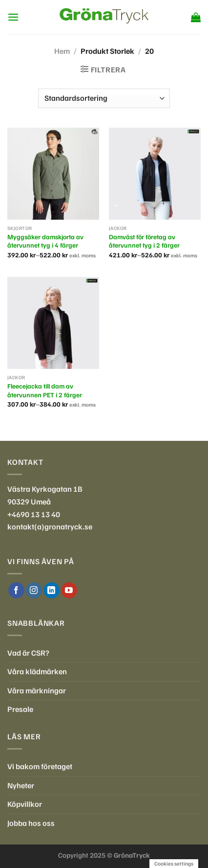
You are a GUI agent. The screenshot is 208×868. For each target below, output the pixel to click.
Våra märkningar (37, 690)
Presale (20, 709)
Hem (62, 51)
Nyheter (21, 785)
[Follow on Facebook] (16, 591)
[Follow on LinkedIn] (52, 591)
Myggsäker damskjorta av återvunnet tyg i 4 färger (45, 241)
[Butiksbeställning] (104, 98)
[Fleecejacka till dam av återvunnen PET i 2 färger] (53, 323)
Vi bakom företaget (40, 766)
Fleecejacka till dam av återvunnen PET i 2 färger (45, 390)
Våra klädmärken (37, 671)
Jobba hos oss (31, 823)
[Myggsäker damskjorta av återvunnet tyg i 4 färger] (53, 174)
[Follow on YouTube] (69, 591)
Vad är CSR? (28, 653)
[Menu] (13, 17)
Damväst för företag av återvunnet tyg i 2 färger (144, 241)
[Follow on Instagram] (34, 591)
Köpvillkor (25, 804)
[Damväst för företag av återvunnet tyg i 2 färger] (155, 174)
